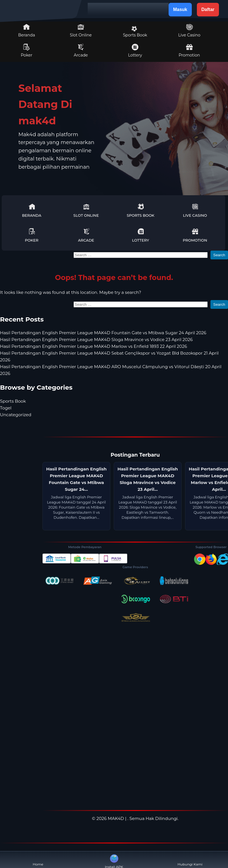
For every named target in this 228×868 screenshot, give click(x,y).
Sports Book (135, 32)
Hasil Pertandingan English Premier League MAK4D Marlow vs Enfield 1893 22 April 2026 (93, 346)
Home (38, 860)
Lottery (135, 51)
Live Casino (189, 31)
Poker (27, 51)
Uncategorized (16, 415)
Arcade (81, 51)
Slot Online (81, 31)
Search (219, 255)
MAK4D (116, 818)
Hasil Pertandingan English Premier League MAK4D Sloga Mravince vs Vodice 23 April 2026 (96, 339)
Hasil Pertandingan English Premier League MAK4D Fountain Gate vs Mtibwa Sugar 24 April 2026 (103, 333)
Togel (6, 408)
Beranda (27, 31)
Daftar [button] (208, 9)
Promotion (189, 51)
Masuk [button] (180, 9)
